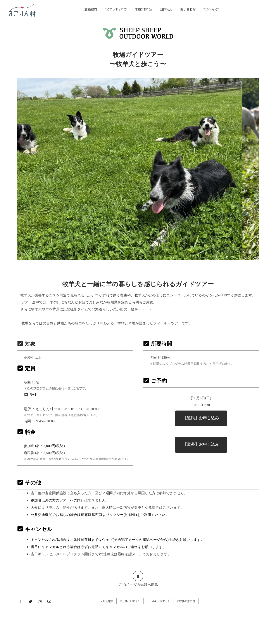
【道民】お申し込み (201, 418)
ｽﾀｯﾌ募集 (107, 601)
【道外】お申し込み (201, 444)
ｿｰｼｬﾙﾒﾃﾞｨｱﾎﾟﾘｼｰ (159, 601)
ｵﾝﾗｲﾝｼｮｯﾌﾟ (211, 9)
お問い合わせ (186, 601)
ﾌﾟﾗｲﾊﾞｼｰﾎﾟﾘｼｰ (130, 601)
